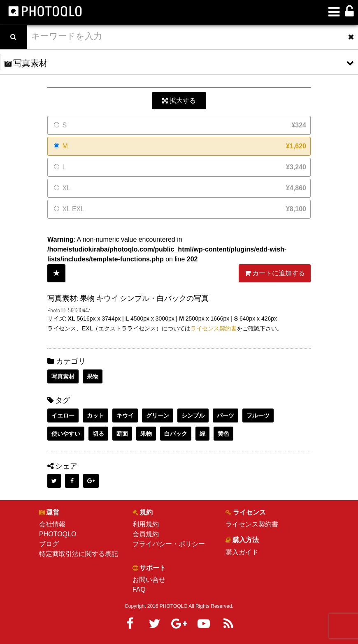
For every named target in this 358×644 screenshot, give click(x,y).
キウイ (125, 415)
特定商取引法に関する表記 (79, 554)
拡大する (179, 100)
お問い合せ (149, 580)
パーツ (225, 415)
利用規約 (146, 524)
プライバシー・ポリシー (169, 544)
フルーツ (258, 415)
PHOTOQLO (58, 534)
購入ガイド (242, 552)
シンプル (193, 415)
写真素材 (63, 376)
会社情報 (52, 524)
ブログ (49, 544)
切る (98, 434)
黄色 (223, 434)
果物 (93, 376)
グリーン (158, 415)
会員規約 (146, 534)
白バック (176, 434)
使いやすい (66, 434)
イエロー (63, 415)
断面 (122, 434)
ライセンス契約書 (214, 328)
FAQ (139, 590)
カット (95, 415)
